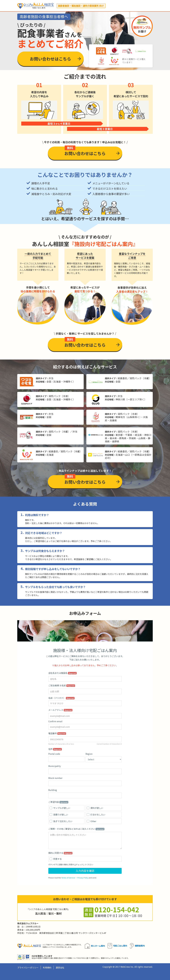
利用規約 (47, 967)
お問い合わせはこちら (50, 59)
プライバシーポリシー (28, 967)
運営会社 (60, 967)
